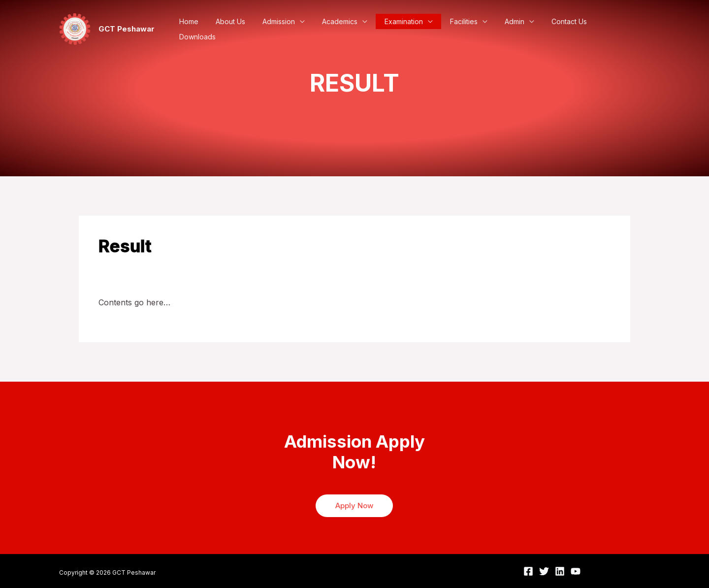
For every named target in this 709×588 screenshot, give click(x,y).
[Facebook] (528, 571)
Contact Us (569, 29)
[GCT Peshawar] (75, 28)
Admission (290, 29)
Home (206, 29)
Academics (349, 29)
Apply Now (354, 506)
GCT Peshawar (127, 29)
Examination (411, 29)
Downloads (619, 29)
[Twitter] (544, 571)
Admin (516, 29)
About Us (245, 29)
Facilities (468, 29)
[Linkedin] (560, 571)
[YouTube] (576, 571)
